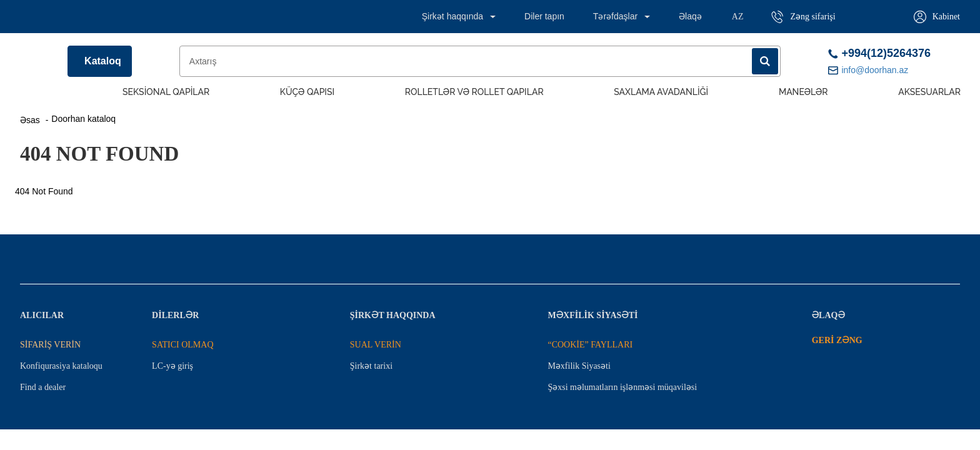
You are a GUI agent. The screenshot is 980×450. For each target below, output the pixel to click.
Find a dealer (43, 387)
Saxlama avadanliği (661, 92)
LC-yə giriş (172, 366)
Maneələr (803, 92)
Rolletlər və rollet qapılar (474, 92)
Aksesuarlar (929, 92)
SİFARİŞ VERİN (50, 345)
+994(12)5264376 (879, 53)
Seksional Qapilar (166, 92)
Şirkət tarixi (371, 366)
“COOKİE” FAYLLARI (590, 345)
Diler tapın (544, 16)
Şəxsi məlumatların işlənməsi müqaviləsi (622, 387)
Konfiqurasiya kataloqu (61, 366)
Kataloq (103, 61)
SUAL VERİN (376, 345)
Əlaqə (690, 16)
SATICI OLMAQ (182, 345)
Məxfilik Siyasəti (579, 366)
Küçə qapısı (307, 92)
